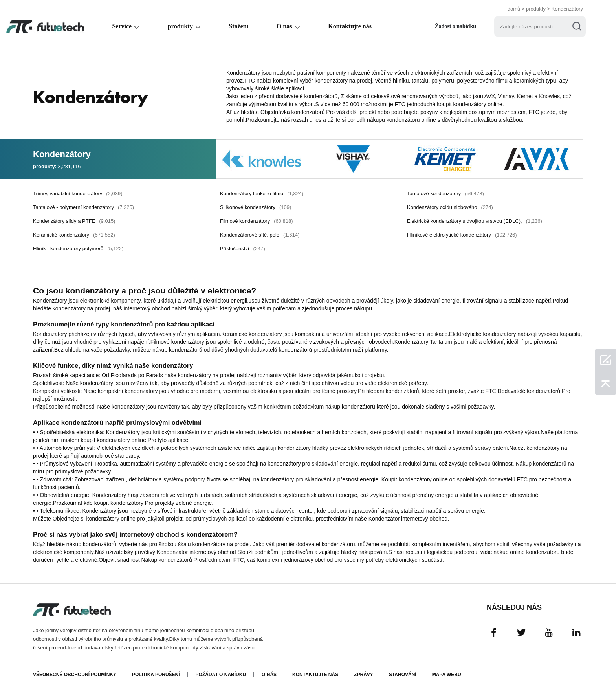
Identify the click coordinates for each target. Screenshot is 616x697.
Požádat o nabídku (221, 675)
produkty (536, 9)
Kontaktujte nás (350, 26)
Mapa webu (447, 675)
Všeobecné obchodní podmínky (75, 675)
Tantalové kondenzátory (445, 194)
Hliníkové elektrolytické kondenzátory (462, 235)
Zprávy (364, 675)
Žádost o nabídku (456, 26)
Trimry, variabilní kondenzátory (78, 194)
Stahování (403, 675)
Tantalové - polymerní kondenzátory (83, 207)
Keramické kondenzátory (74, 235)
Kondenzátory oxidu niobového (450, 207)
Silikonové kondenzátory (256, 207)
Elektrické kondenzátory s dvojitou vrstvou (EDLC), (475, 221)
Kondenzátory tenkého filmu (262, 194)
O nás (284, 26)
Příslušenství (243, 249)
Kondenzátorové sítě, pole (260, 235)
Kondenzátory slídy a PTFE (74, 221)
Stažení (238, 26)
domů (514, 9)
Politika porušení (156, 675)
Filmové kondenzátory (257, 221)
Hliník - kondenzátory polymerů (78, 249)
